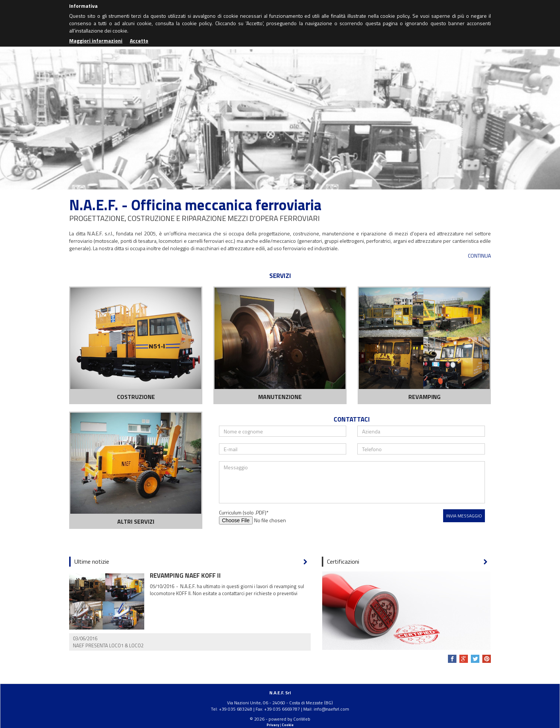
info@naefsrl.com (331, 709)
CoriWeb (302, 719)
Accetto (139, 41)
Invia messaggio (464, 516)
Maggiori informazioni (96, 41)
